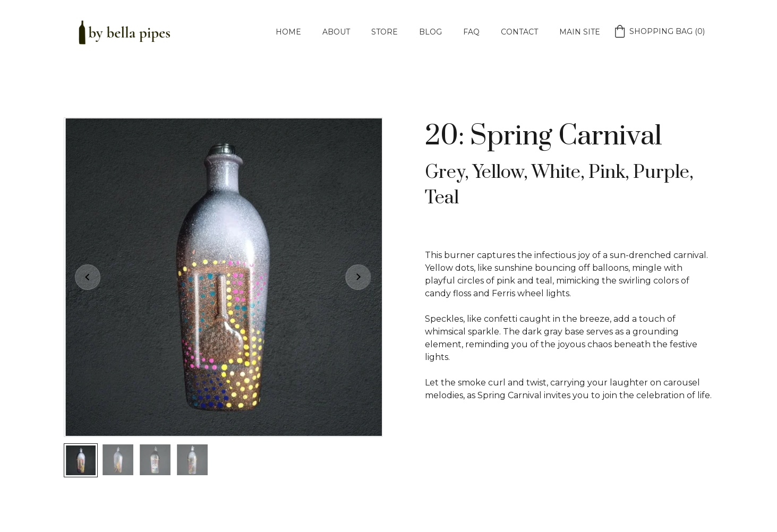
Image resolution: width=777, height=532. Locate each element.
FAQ (471, 32)
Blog (430, 32)
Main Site (580, 32)
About (336, 32)
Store (385, 32)
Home (288, 32)
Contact (519, 32)
